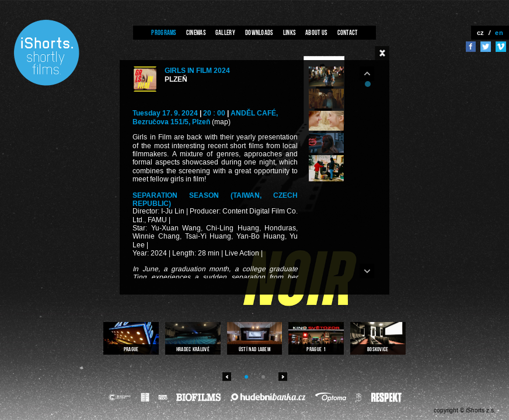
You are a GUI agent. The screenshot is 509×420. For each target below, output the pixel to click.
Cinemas (196, 32)
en (499, 33)
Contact (348, 32)
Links (290, 32)
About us (316, 32)
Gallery (225, 32)
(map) (221, 122)
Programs (163, 32)
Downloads (259, 32)
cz (481, 33)
